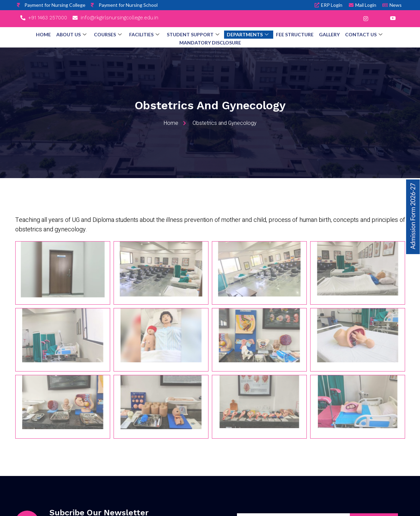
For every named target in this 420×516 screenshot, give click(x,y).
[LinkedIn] (379, 19)
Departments (248, 35)
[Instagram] (366, 19)
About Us (71, 35)
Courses (108, 35)
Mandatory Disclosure (210, 43)
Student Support (193, 35)
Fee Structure (295, 34)
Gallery (329, 34)
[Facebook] (352, 19)
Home (43, 34)
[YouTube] (393, 19)
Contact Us (364, 35)
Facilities (144, 35)
